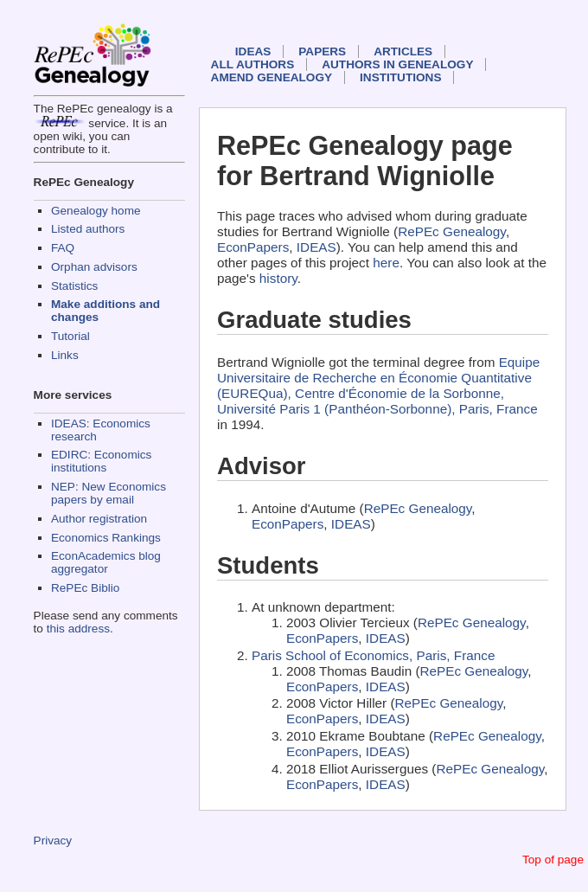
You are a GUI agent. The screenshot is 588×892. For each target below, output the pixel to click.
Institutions (400, 77)
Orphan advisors (94, 267)
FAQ (63, 248)
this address (78, 629)
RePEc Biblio (85, 588)
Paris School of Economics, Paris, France (373, 655)
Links (65, 355)
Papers (322, 51)
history (278, 278)
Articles (403, 51)
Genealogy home (96, 211)
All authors (253, 64)
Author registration (99, 519)
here (386, 263)
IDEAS (253, 51)
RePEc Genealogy (452, 231)
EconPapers (253, 247)
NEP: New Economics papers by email (109, 493)
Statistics (74, 286)
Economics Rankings (106, 538)
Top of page (553, 860)
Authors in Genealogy (397, 64)
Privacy (53, 841)
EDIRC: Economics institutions (101, 461)
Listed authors (88, 229)
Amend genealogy (272, 77)
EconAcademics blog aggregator (106, 562)
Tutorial (70, 336)
